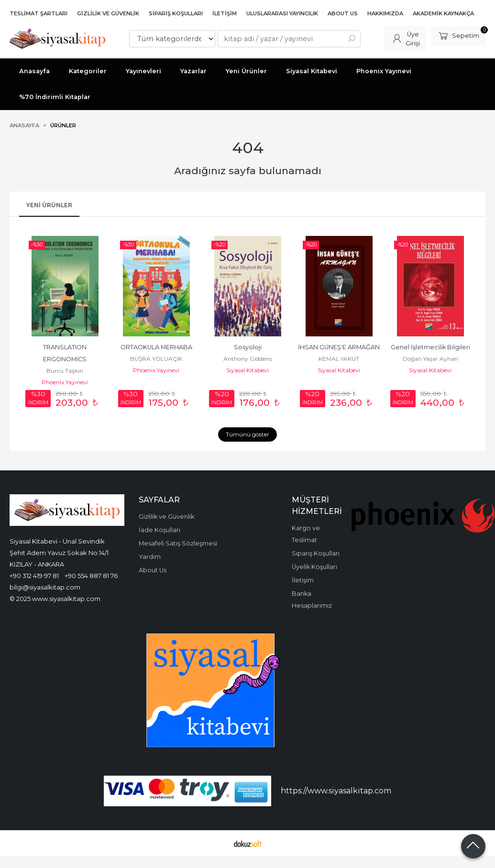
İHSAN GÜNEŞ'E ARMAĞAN (339, 347)
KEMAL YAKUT (339, 359)
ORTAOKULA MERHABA (156, 347)
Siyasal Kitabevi (247, 370)
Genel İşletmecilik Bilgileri (430, 347)
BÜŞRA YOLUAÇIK (156, 359)
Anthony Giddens (247, 359)
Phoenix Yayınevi (65, 382)
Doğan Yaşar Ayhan (430, 359)
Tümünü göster (247, 434)
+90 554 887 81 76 (91, 576)
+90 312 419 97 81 (34, 576)
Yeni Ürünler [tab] (49, 205)
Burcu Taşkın (65, 371)
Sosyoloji (248, 347)
